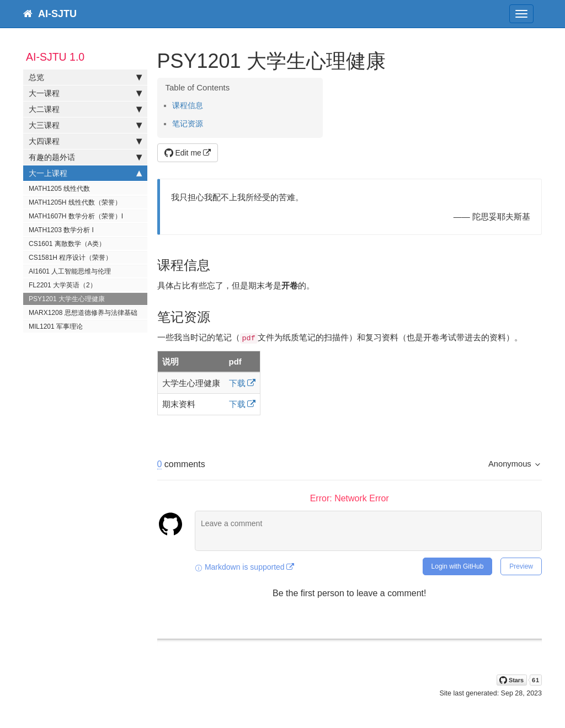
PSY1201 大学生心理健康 (67, 299)
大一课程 (85, 93)
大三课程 (85, 125)
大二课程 (85, 109)
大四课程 (85, 141)
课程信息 (188, 106)
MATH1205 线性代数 (59, 189)
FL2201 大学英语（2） (63, 285)
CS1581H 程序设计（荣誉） (70, 258)
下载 (237, 383)
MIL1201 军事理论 (56, 326)
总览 (85, 77)
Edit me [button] (183, 153)
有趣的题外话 (85, 157)
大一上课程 (85, 173)
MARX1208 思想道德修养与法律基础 (83, 313)
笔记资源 (188, 124)
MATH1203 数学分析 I (61, 230)
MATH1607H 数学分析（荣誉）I (76, 216)
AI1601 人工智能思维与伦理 (70, 271)
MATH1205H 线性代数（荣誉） (75, 202)
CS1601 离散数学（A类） (67, 244)
